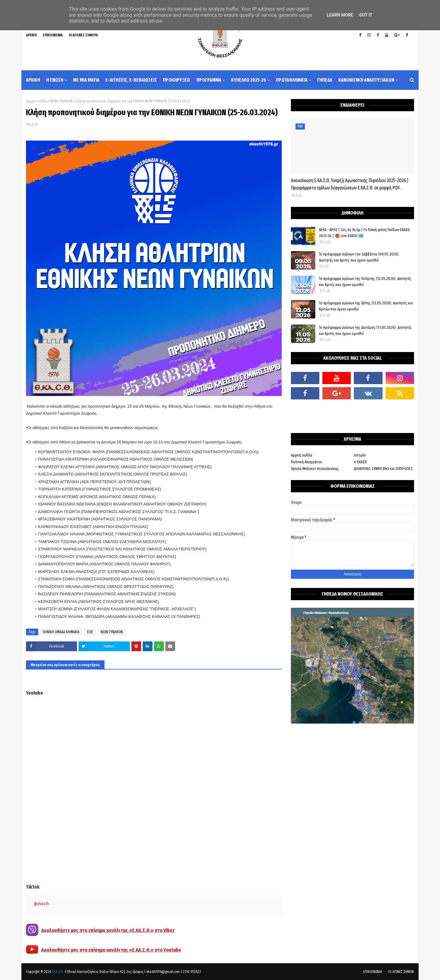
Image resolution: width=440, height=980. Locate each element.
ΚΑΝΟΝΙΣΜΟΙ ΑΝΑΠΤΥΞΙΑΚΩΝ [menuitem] (366, 80)
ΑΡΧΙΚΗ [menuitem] (33, 80)
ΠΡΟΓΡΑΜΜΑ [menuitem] (209, 80)
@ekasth (41, 904)
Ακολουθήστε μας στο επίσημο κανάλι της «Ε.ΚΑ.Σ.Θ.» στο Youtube (111, 950)
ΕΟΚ (90, 632)
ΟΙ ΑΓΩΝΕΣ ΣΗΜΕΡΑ (83, 35)
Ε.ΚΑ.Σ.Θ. (58, 972)
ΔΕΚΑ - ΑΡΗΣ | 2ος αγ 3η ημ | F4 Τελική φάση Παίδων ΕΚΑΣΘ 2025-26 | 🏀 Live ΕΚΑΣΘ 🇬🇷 (364, 233)
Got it (366, 15)
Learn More (340, 15)
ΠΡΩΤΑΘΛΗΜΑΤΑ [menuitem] (292, 80)
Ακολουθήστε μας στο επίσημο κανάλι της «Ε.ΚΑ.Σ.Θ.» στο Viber (108, 930)
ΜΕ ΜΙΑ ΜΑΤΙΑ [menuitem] (86, 80)
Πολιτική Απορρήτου (306, 462)
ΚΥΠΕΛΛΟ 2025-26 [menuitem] (249, 80)
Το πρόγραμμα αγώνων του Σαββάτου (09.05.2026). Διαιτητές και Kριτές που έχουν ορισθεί (359, 257)
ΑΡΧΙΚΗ (31, 35)
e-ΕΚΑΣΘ (360, 462)
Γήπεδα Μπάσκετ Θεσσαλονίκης (315, 469)
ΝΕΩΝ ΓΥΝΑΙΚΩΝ (61, 101)
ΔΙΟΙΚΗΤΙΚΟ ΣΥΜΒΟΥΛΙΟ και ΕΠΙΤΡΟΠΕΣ (383, 469)
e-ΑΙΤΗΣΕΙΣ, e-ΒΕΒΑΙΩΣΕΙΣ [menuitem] (131, 80)
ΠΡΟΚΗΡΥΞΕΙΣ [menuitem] (177, 80)
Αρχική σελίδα (36, 101)
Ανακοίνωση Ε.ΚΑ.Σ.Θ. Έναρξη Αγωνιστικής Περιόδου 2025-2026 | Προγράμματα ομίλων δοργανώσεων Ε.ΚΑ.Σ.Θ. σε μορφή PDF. (350, 184)
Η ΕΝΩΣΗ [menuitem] (55, 80)
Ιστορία (360, 455)
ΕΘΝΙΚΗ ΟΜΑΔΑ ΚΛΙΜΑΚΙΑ (61, 632)
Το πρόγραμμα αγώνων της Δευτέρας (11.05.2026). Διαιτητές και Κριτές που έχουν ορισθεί (365, 330)
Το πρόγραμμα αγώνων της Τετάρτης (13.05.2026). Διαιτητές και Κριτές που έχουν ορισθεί (365, 282)
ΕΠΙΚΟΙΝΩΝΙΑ (53, 35)
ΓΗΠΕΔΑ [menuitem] (325, 80)
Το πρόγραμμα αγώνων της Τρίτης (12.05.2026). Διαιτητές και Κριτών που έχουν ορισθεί (366, 306)
